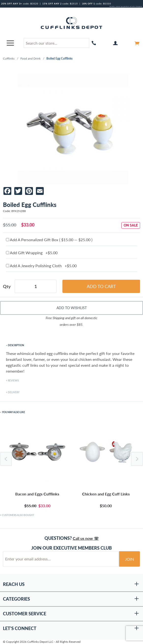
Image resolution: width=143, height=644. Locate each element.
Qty (7, 286)
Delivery (14, 392)
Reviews (13, 380)
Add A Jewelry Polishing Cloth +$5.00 (41, 266)
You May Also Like (14, 412)
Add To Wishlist (72, 308)
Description (16, 345)
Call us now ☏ (86, 538)
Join (129, 559)
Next (137, 459)
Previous (6, 459)
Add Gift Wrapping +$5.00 (32, 253)
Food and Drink (30, 58)
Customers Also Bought (18, 515)
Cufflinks (9, 58)
